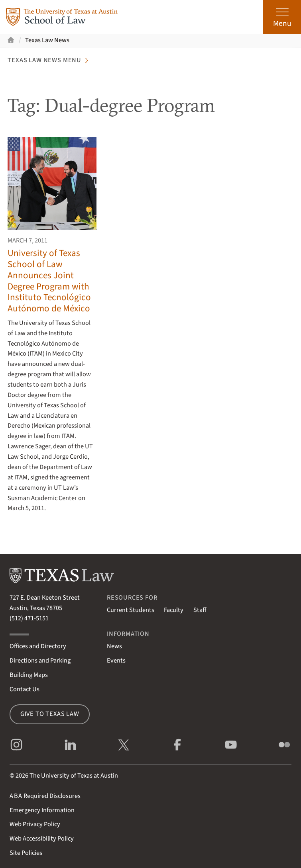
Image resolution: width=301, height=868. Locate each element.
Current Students (131, 610)
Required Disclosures (45, 796)
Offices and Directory (38, 646)
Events (116, 661)
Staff (200, 610)
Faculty (174, 610)
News (114, 646)
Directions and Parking (40, 661)
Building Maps (29, 675)
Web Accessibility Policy (42, 839)
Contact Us (25, 689)
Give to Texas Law (50, 714)
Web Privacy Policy (35, 824)
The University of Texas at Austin (74, 776)
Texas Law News (47, 40)
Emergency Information (42, 810)
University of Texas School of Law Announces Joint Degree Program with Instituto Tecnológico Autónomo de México (49, 281)
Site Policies (26, 853)
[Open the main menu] (282, 17)
